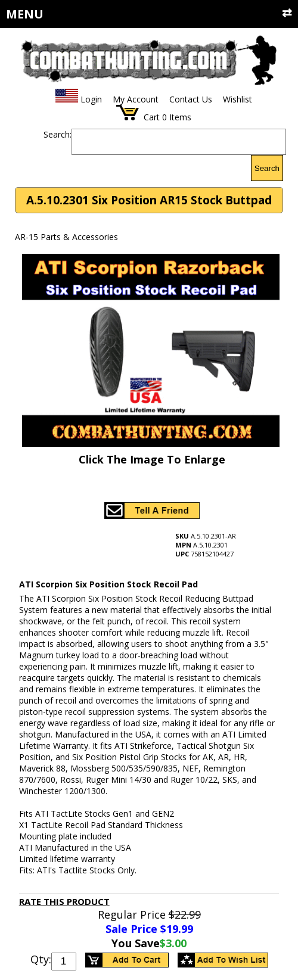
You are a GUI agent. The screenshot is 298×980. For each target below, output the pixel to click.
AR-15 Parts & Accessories (66, 237)
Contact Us (191, 99)
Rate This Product (64, 901)
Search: (58, 134)
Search (267, 168)
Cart (152, 117)
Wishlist (238, 99)
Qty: (41, 959)
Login (91, 99)
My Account (136, 99)
